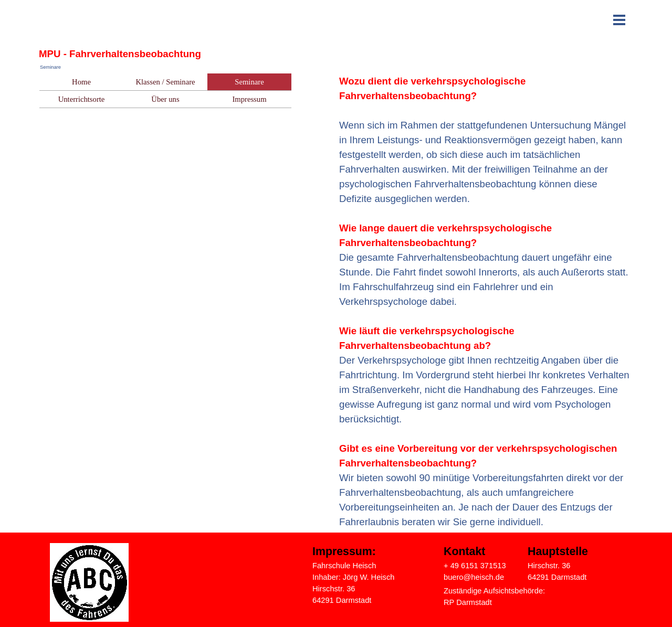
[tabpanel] (486, 302)
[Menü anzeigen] (619, 20)
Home (81, 82)
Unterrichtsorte (82, 99)
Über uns (165, 99)
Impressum (249, 99)
